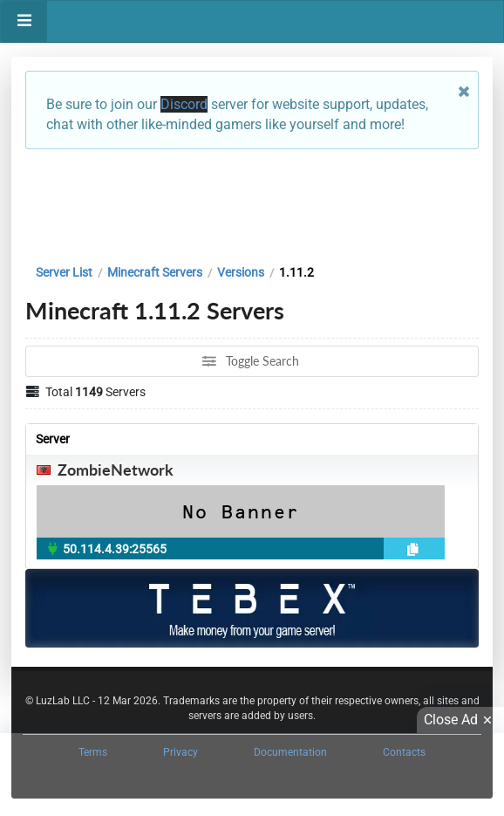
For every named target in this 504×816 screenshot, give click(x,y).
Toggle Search (251, 361)
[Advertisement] (252, 202)
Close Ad (460, 720)
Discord (184, 104)
